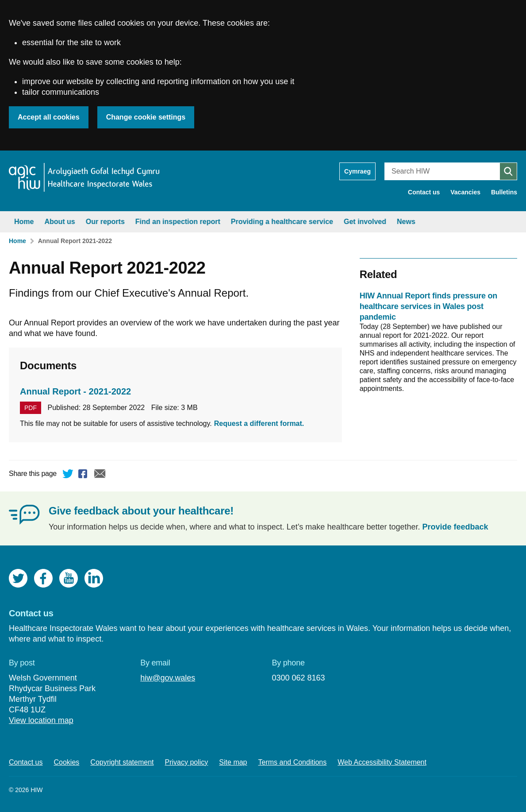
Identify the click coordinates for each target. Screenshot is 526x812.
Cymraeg (357, 171)
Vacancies (465, 192)
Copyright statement (122, 762)
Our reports (105, 222)
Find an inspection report (178, 222)
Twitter (68, 475)
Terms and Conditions (293, 762)
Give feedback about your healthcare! (141, 511)
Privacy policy (187, 762)
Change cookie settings (146, 117)
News (406, 222)
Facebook (84, 475)
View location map (41, 720)
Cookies (67, 762)
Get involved (365, 222)
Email (100, 475)
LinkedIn (94, 578)
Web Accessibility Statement (382, 762)
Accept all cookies (49, 117)
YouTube (69, 578)
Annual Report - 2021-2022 (75, 391)
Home (24, 222)
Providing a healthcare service (282, 222)
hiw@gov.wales (168, 678)
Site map (233, 762)
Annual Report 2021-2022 (75, 241)
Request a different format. (259, 423)
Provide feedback (455, 527)
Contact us (424, 192)
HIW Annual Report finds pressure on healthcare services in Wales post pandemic (428, 306)
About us (60, 222)
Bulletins (504, 192)
